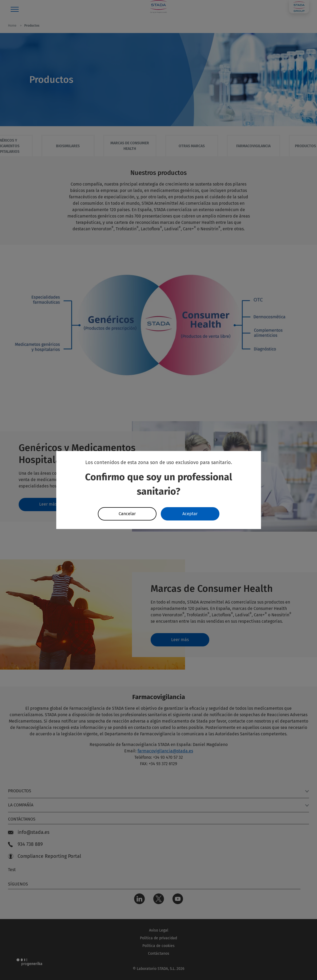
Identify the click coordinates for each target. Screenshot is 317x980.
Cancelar (127, 514)
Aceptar (190, 514)
